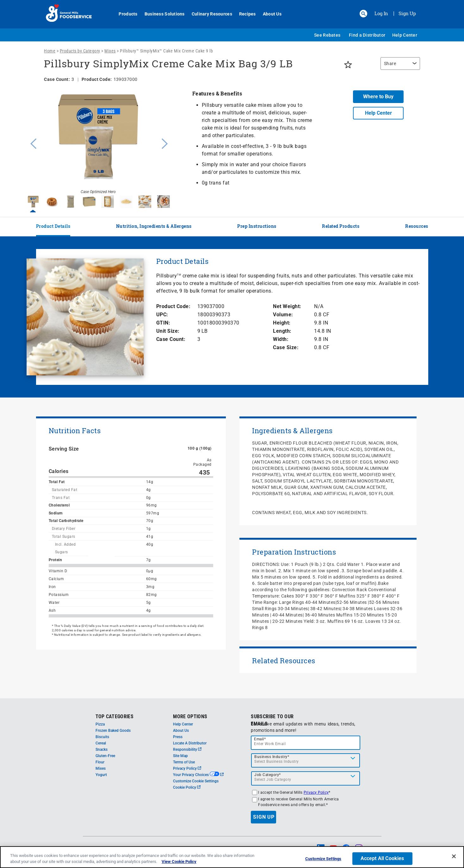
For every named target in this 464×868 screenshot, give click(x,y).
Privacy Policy (187, 768)
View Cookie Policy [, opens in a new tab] (179, 862)
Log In (381, 13)
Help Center (405, 35)
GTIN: (163, 323)
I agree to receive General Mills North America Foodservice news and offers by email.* (298, 802)
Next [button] (165, 143)
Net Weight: (287, 306)
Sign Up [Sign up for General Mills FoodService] (407, 13)
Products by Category (80, 51)
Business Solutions (161, 14)
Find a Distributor (367, 35)
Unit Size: (168, 331)
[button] (363, 14)
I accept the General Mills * (294, 792)
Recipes (244, 14)
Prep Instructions (257, 226)
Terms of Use (184, 762)
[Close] (454, 856)
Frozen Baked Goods (113, 731)
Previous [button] (32, 143)
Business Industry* (272, 757)
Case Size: (286, 347)
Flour (100, 762)
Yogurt (101, 775)
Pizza (100, 724)
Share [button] (390, 64)
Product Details (53, 226)
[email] (306, 743)
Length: (282, 331)
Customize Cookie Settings (196, 781)
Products (125, 14)
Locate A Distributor (190, 743)
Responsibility (187, 750)
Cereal (101, 743)
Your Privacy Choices (198, 775)
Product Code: (173, 306)
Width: (281, 339)
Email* (260, 739)
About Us (269, 14)
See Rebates (327, 35)
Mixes (110, 51)
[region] (399, 67)
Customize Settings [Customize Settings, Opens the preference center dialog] (323, 859)
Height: (282, 323)
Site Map (180, 756)
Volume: (283, 315)
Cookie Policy (187, 787)
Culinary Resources (208, 14)
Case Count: (171, 339)
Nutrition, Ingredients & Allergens (154, 226)
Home (50, 51)
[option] (98, 143)
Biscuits (102, 737)
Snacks (102, 750)
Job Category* (268, 775)
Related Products (341, 226)
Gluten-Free (105, 756)
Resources (417, 226)
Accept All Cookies (382, 859)
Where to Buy (378, 97)
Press (178, 737)
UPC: (162, 315)
